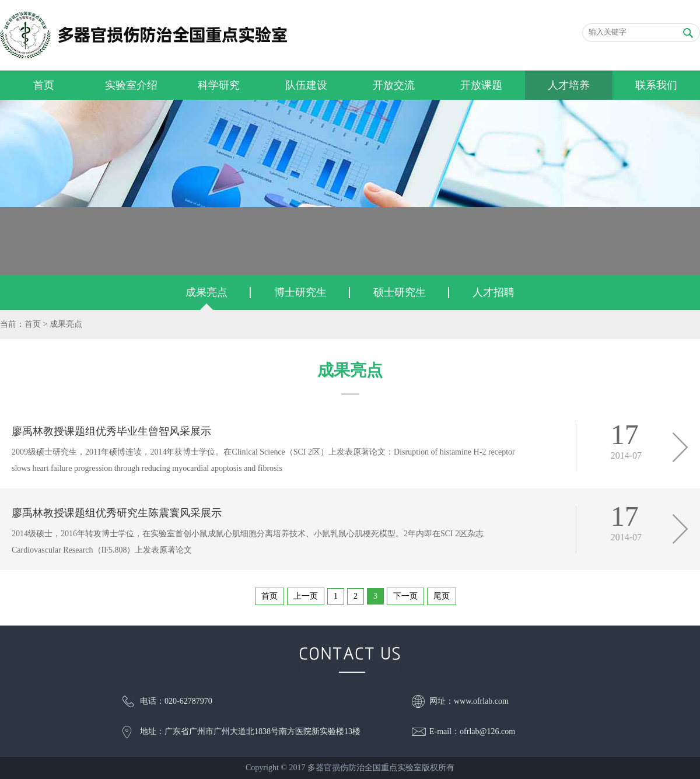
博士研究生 (300, 292)
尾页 (442, 596)
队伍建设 (306, 85)
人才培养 (569, 85)
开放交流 (394, 85)
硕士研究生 (400, 292)
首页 (44, 85)
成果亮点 (206, 292)
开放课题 (481, 85)
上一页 (306, 596)
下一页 (405, 596)
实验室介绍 (131, 85)
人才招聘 (494, 292)
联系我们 (656, 85)
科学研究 (219, 85)
